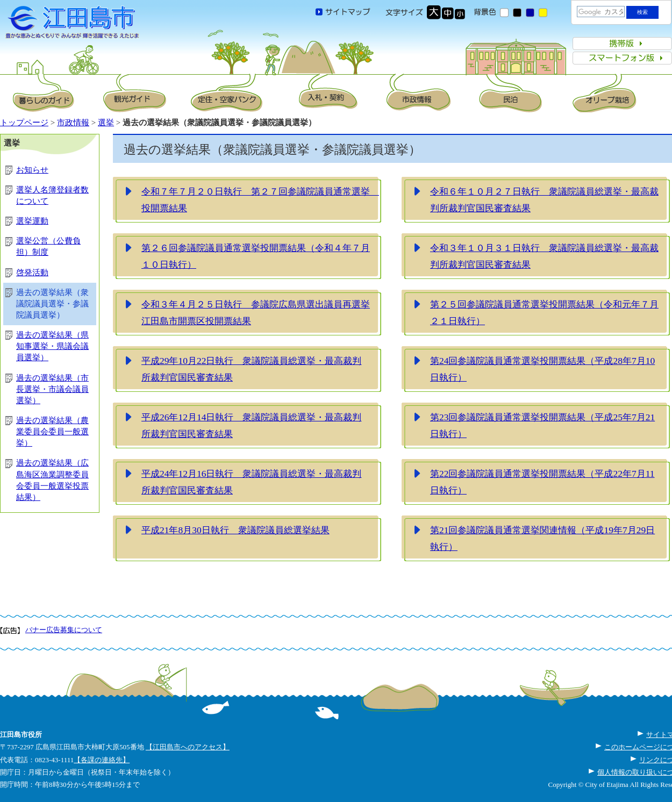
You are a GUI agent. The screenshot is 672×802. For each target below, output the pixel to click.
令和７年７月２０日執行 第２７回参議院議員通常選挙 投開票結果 (260, 200)
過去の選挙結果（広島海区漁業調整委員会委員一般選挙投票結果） (52, 480)
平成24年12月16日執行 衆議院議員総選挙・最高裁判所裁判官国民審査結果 (251, 482)
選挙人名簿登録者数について (52, 195)
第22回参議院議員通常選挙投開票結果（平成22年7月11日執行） (542, 482)
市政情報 (73, 123)
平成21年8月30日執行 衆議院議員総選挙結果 (235, 530)
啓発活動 (32, 273)
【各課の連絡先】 (102, 760)
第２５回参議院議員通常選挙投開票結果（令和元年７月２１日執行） (544, 313)
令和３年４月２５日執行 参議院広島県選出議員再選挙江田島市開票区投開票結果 (256, 313)
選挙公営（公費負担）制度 (48, 246)
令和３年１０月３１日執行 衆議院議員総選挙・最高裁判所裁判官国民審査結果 (544, 256)
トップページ (24, 123)
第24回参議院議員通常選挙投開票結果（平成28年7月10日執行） (542, 369)
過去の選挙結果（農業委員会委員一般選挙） (52, 432)
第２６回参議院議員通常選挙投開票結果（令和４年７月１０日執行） (256, 256)
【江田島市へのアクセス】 (188, 747)
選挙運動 (32, 221)
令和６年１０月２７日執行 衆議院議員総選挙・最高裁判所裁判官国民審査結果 (544, 200)
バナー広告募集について (64, 630)
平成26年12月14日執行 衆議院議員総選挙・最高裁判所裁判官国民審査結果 (251, 426)
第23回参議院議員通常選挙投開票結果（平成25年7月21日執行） (542, 426)
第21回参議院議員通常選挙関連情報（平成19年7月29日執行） (542, 539)
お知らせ (32, 170)
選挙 (106, 123)
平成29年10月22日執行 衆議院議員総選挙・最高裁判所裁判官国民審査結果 (251, 369)
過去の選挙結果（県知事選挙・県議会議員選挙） (52, 346)
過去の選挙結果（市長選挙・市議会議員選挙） (52, 389)
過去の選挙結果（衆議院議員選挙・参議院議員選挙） (52, 304)
